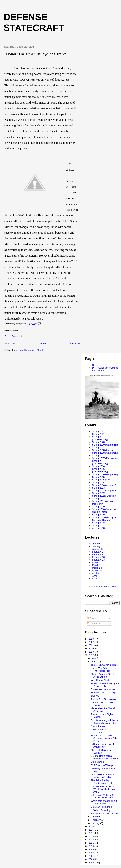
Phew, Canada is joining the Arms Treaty (105, 685)
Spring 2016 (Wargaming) (105, 474)
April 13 (96, 576)
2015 (92, 830)
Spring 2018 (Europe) (103, 450)
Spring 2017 (98, 455)
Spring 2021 (98, 434)
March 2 (96, 562)
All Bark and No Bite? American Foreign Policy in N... (105, 738)
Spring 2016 (98, 466)
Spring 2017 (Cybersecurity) (100, 462)
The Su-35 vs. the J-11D (103, 665)
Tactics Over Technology (103, 699)
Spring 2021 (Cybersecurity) (100, 438)
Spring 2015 (98, 477)
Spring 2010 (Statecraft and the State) (104, 511)
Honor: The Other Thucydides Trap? (101, 669)
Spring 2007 (98, 525)
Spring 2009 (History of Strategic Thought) (104, 519)
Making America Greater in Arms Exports (105, 675)
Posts (91, 618)
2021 (92, 645)
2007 (92, 856)
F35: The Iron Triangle (102, 765)
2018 (92, 652)
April (94, 662)
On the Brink (97, 762)
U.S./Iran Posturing (101, 810)
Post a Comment (13, 336)
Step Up (95, 696)
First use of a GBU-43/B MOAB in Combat (103, 776)
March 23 (97, 568)
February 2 (98, 552)
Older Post (76, 344)
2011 (92, 843)
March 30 (97, 571)
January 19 (98, 546)
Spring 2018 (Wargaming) (105, 453)
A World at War (99, 726)
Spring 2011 (98, 498)
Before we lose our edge (103, 693)
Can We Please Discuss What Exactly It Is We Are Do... (103, 789)
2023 (92, 639)
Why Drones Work (100, 680)
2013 (92, 836)
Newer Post (10, 344)
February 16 (98, 557)
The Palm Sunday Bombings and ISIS (102, 782)
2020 (92, 648)
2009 (92, 849)
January (96, 823)
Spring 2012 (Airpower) (104, 496)
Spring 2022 (98, 431)
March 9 (96, 565)
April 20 (96, 579)
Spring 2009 (98, 515)
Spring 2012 (98, 493)
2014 (92, 833)
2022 (92, 642)
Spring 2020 (98, 442)
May (94, 658)
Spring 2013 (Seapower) (105, 490)
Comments (94, 624)
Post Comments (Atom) (31, 350)
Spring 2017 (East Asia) (104, 458)
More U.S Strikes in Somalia (101, 751)
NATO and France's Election (101, 731)
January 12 (98, 544)
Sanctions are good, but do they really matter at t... (105, 722)
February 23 (98, 560)
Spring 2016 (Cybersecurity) (100, 470)
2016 (92, 827)
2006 (92, 859)
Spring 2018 (98, 447)
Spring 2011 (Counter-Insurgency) (104, 503)
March (95, 817)
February (96, 820)
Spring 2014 (98, 482)
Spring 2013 (98, 488)
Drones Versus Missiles (103, 689)
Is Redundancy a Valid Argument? (102, 745)
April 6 (95, 573)
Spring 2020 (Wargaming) (105, 445)
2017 (92, 655)
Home (44, 344)
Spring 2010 (98, 507)
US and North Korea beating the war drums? (104, 757)
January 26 (98, 549)
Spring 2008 (98, 523)
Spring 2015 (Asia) (102, 480)
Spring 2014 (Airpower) (104, 485)
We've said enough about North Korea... (104, 802)
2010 (92, 846)
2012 (92, 840)
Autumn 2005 (99, 528)
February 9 (98, 554)
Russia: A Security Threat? (104, 813)
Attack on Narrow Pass (104, 587)
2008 (92, 853)
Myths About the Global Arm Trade (103, 710)
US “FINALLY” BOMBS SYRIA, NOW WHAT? (103, 796)
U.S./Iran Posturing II (102, 807)
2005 (92, 863)
